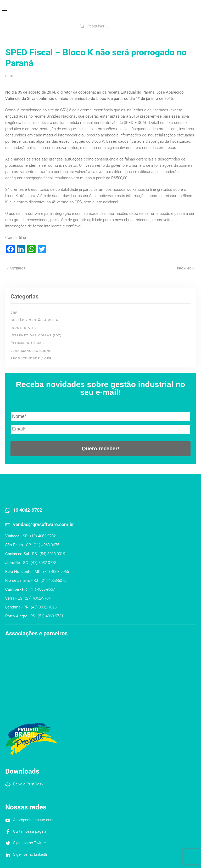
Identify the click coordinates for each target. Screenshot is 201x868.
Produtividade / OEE (31, 358)
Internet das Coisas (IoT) (36, 335)
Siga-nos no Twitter (30, 843)
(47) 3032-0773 (43, 563)
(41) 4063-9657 (42, 589)
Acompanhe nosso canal (34, 820)
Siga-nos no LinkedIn (31, 854)
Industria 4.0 (24, 328)
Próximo (186, 268)
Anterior (16, 268)
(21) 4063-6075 (53, 580)
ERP (14, 313)
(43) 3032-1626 (44, 607)
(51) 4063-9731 (51, 616)
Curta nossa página (30, 831)
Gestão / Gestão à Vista (34, 320)
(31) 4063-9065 (56, 572)
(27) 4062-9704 (38, 598)
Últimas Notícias (27, 343)
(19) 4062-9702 (43, 536)
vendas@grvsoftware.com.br (44, 524)
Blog (10, 76)
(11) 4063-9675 (46, 545)
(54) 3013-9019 (52, 554)
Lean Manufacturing (31, 351)
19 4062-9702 (28, 510)
